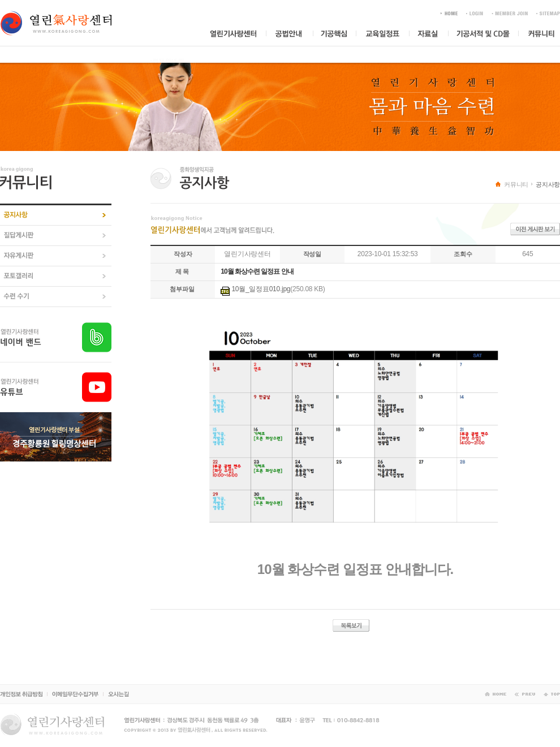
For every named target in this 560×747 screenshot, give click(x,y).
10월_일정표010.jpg (261, 289)
